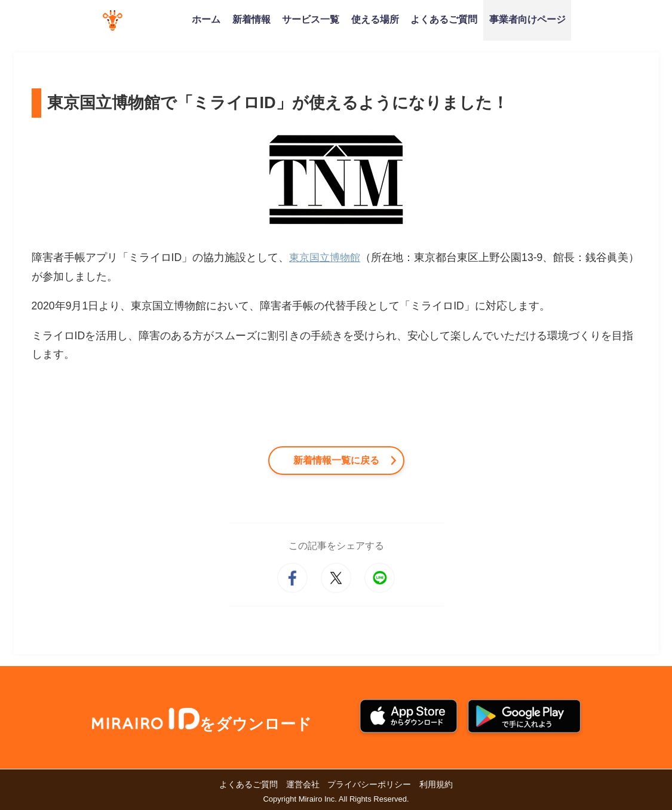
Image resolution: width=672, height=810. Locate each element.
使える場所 (375, 19)
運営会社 (303, 784)
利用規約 (436, 784)
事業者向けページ (527, 19)
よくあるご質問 (444, 19)
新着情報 (251, 19)
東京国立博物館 (327, 257)
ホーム (206, 19)
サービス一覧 (311, 19)
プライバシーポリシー (369, 784)
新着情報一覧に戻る (336, 460)
